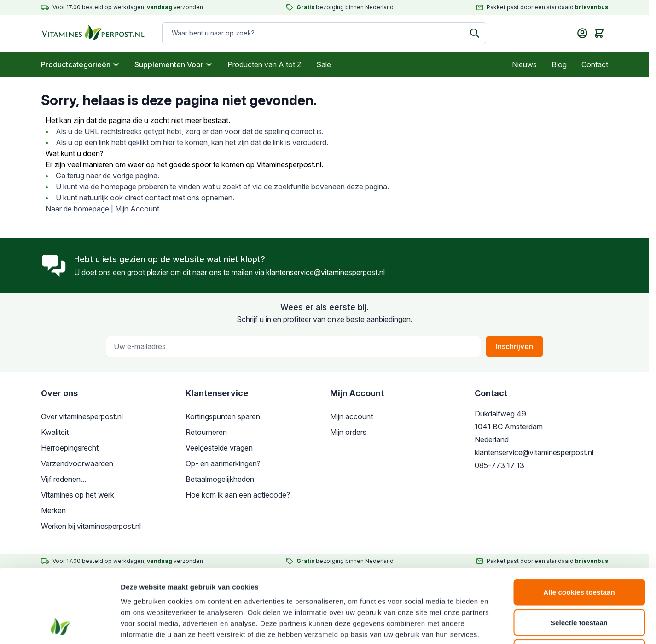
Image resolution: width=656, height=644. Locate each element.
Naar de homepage (77, 209)
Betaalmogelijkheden (220, 479)
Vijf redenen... (64, 479)
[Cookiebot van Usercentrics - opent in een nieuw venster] (60, 626)
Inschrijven (514, 346)
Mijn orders (348, 432)
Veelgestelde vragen (219, 448)
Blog (559, 64)
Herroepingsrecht (70, 448)
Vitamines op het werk (78, 495)
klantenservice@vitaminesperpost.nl (325, 272)
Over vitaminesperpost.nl (82, 416)
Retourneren (206, 432)
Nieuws (524, 64)
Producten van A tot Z (264, 64)
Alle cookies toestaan (579, 523)
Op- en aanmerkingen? (223, 463)
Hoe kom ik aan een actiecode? (238, 495)
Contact (595, 64)
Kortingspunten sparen (223, 416)
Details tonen (497, 626)
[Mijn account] (582, 33)
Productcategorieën (80, 64)
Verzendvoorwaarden (77, 463)
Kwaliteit (55, 432)
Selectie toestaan (579, 553)
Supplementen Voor (174, 64)
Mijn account (351, 416)
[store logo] (84, 33)
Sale (324, 64)
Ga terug (70, 176)
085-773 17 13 (499, 465)
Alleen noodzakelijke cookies (579, 583)
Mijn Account (137, 209)
